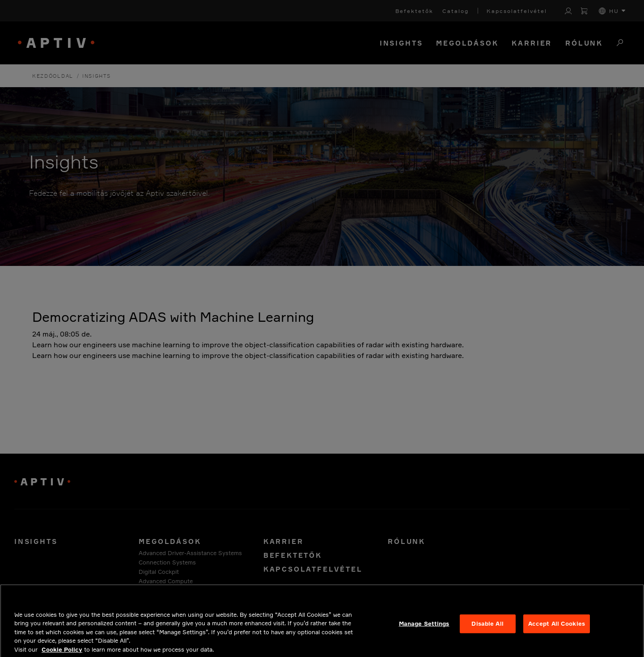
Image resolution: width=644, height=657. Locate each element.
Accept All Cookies (557, 628)
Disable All (487, 628)
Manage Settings (424, 628)
